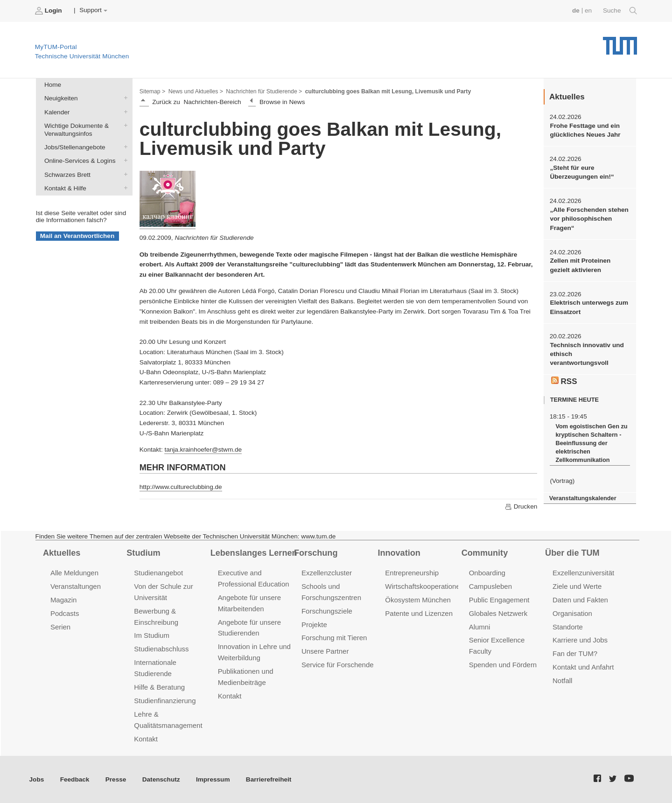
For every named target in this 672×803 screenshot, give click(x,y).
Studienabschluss (161, 649)
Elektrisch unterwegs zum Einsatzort (589, 307)
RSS (564, 381)
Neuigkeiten (124, 98)
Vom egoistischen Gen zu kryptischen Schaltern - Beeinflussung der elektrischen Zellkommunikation (591, 443)
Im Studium (152, 635)
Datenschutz (161, 779)
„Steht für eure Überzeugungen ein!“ (582, 172)
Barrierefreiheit (269, 779)
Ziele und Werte (577, 586)
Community (485, 553)
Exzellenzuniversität (583, 573)
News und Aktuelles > (196, 91)
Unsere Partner (325, 651)
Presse (116, 779)
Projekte (314, 625)
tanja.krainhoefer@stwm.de (203, 450)
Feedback (75, 779)
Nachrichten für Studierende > (264, 91)
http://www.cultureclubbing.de (181, 487)
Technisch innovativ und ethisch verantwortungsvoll (587, 354)
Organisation (572, 613)
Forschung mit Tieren (334, 638)
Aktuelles (62, 553)
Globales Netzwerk (498, 613)
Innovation (399, 553)
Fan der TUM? (575, 653)
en (588, 10)
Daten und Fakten (580, 600)
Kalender (124, 112)
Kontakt (146, 739)
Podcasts (65, 613)
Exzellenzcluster (327, 573)
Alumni (480, 627)
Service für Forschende (338, 665)
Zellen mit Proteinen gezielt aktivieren (580, 265)
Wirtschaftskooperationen (424, 586)
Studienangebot (158, 573)
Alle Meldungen (74, 573)
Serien (60, 627)
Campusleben (490, 586)
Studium (143, 553)
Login (49, 11)
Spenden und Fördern (503, 665)
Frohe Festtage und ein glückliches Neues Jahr (585, 130)
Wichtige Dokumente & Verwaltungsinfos (124, 125)
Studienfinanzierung (165, 701)
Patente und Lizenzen (419, 613)
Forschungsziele (327, 611)
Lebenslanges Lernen (254, 553)
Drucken (521, 507)
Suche (620, 11)
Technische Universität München (620, 42)
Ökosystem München (418, 600)
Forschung (316, 553)
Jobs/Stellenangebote (124, 147)
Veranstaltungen (76, 586)
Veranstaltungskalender (583, 498)
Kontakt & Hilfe (124, 188)
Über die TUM (572, 553)
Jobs (37, 779)
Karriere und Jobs (580, 640)
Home (53, 85)
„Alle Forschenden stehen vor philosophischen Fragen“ (589, 219)
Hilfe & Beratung (159, 687)
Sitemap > (152, 91)
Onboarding (487, 573)
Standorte (568, 627)
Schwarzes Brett (124, 174)
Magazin (64, 600)
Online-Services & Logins (124, 161)
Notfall (562, 681)
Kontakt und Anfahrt (583, 667)
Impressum (213, 779)
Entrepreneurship (412, 573)
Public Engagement (499, 600)
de (576, 10)
